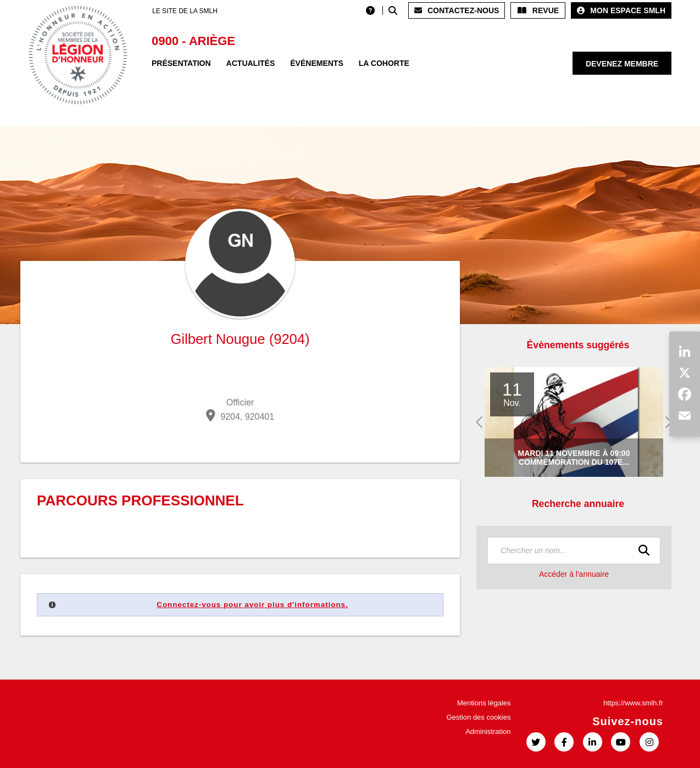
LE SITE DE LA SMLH (185, 11)
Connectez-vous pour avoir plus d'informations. (252, 605)
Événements (316, 63)
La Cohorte (384, 63)
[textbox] (574, 550)
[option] (574, 422)
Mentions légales (484, 703)
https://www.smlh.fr (633, 703)
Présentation (181, 63)
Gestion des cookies (478, 717)
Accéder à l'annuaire (574, 574)
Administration (488, 731)
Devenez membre (622, 64)
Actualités (251, 63)
